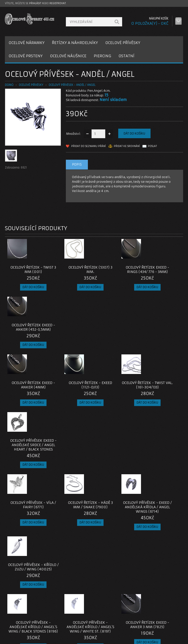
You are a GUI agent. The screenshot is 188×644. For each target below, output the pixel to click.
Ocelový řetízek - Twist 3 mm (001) (27, 270)
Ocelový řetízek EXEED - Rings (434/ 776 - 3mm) (116, 272)
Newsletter (140, 624)
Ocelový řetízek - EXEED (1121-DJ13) (72, 332)
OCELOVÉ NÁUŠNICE (68, 56)
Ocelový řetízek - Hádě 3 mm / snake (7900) (72, 400)
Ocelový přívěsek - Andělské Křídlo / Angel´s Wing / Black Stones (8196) (27, 469)
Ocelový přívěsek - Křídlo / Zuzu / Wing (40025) (161, 400)
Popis (77, 164)
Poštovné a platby (23, 613)
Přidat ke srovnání (127, 146)
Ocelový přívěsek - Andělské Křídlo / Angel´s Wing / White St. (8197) (72, 469)
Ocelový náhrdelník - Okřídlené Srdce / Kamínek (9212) (161, 467)
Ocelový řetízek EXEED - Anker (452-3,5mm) (161, 272)
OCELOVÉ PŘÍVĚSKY (123, 43)
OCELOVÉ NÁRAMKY (27, 43)
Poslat (152, 146)
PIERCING (102, 56)
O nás (13, 607)
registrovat (58, 3)
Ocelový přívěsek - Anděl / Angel (72, 85)
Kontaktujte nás (82, 607)
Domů (9, 85)
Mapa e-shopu (81, 618)
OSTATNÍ (126, 56)
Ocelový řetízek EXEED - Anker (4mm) (27, 332)
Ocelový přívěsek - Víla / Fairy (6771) (27, 398)
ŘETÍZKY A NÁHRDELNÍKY (75, 43)
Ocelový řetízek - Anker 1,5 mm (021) (27, 531)
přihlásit (35, 3)
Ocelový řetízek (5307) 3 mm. (72, 270)
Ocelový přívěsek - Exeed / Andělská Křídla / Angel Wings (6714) (116, 403)
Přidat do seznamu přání (88, 146)
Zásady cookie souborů (27, 624)
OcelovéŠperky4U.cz (24, 639)
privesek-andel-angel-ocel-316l (29, 572)
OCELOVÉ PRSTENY (26, 56)
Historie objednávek (147, 613)
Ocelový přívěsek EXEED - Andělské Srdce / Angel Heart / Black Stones (161, 336)
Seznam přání (142, 618)
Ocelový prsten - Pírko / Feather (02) (72, 531)
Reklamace (79, 613)
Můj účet (138, 607)
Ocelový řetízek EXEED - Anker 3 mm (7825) (116, 467)
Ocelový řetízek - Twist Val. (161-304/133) (116, 334)
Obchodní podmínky (24, 618)
